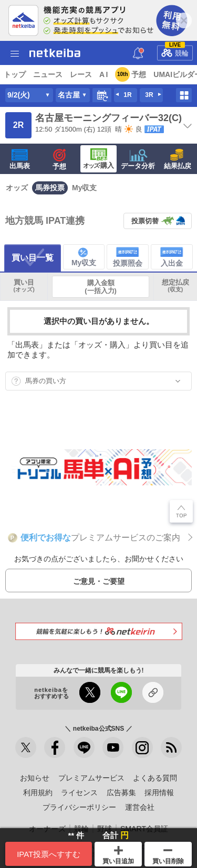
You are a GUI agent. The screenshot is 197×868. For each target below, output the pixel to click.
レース (81, 74)
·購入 (99, 159)
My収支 (84, 188)
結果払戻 (178, 159)
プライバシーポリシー (79, 807)
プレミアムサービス (91, 778)
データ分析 (138, 159)
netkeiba (55, 53)
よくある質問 (155, 778)
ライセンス (79, 793)
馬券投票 (50, 188)
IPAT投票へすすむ (49, 854)
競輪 (175, 51)
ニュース (48, 74)
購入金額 (101, 287)
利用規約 (38, 793)
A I (103, 74)
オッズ (17, 188)
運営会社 (140, 807)
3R (149, 95)
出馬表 (20, 159)
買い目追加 (118, 855)
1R (127, 95)
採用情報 (159, 793)
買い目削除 (168, 857)
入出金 (172, 257)
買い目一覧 (33, 258)
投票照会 (128, 257)
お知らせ (35, 778)
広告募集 (121, 793)
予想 (139, 74)
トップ (15, 74)
